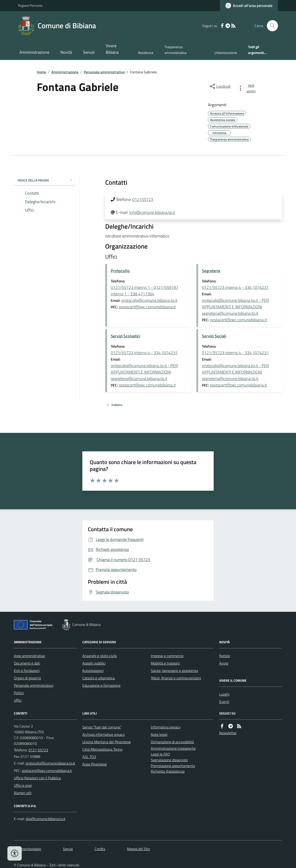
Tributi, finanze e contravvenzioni (176, 678)
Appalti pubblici (94, 663)
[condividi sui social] (220, 86)
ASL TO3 (89, 757)
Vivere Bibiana (112, 49)
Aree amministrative (29, 656)
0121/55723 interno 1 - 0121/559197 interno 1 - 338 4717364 (145, 291)
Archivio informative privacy (104, 734)
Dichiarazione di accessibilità (172, 742)
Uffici (18, 700)
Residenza (146, 53)
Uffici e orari (23, 785)
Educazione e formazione (101, 685)
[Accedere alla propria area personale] (249, 6)
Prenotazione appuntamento (173, 766)
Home (41, 72)
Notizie (225, 656)
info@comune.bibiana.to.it (152, 212)
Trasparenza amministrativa (176, 50)
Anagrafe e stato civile (100, 656)
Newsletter (228, 733)
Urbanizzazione (226, 53)
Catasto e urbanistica (99, 678)
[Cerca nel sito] (271, 26)
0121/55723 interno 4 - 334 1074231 (235, 287)
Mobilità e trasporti (165, 663)
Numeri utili (23, 793)
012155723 (143, 199)
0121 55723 (38, 750)
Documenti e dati (27, 663)
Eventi (224, 702)
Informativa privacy (166, 727)
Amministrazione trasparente (173, 748)
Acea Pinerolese (95, 764)
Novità (66, 52)
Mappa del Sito (138, 849)
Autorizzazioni (93, 671)
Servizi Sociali (214, 336)
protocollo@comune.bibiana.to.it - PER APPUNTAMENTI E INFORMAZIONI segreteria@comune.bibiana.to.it (235, 307)
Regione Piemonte (30, 5)
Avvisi (224, 663)
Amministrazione (34, 52)
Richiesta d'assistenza (168, 771)
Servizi (89, 52)
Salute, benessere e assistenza (174, 671)
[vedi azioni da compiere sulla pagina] (248, 88)
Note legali (159, 734)
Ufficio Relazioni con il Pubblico (37, 778)
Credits (100, 849)
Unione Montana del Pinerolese (106, 742)
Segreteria (211, 271)
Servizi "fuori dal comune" (102, 727)
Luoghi (224, 694)
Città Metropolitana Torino (102, 749)
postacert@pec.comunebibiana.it (147, 307)
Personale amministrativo (104, 72)
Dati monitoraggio (28, 849)
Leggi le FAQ (160, 754)
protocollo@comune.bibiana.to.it (149, 300)
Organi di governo (27, 678)
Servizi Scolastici (125, 336)
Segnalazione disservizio (169, 760)
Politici (19, 693)
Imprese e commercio (167, 656)
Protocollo (120, 271)
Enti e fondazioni (27, 671)
